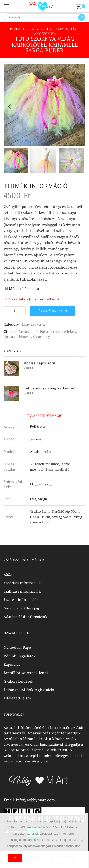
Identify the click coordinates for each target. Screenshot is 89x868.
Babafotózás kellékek (58, 332)
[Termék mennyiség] (15, 311)
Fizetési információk (21, 600)
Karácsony (41, 337)
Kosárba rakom (55, 311)
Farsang (11, 337)
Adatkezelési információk (25, 617)
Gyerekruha (41, 29)
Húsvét (25, 337)
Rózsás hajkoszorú (39, 363)
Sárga (42, 499)
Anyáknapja (28, 332)
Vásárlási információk (22, 583)
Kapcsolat (12, 664)
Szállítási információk (22, 591)
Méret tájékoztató (24, 289)
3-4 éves (36, 439)
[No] (82, 841)
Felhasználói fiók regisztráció (29, 690)
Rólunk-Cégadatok (20, 656)
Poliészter (38, 427)
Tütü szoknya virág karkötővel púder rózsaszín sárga (52, 388)
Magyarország (41, 484)
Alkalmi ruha (40, 452)
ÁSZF (8, 574)
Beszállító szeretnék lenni (26, 673)
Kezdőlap (18, 29)
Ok (14, 858)
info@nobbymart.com (35, 800)
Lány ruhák (66, 29)
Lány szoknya (44, 34)
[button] (9, 106)
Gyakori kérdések (18, 681)
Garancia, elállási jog (21, 608)
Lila (33, 499)
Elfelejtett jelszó (17, 698)
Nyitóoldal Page (17, 647)
